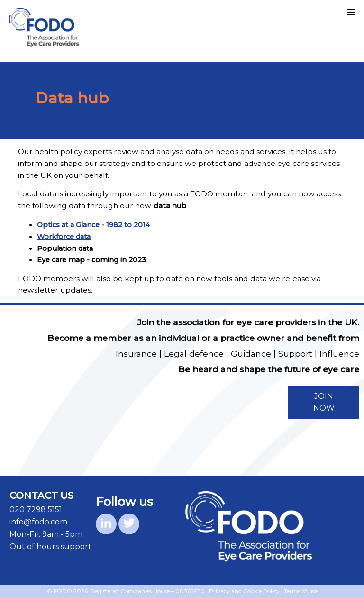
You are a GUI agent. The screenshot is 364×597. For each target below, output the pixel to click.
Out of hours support (50, 546)
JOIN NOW (324, 402)
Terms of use (301, 591)
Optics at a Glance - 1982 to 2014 (93, 225)
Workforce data (64, 237)
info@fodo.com (38, 522)
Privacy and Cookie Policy (244, 591)
